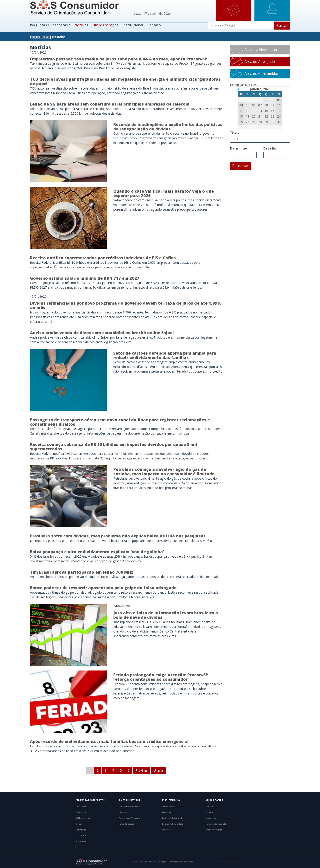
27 (254, 122)
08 (266, 105)
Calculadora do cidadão (130, 807)
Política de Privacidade (173, 818)
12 (248, 111)
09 (272, 105)
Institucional (133, 25)
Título (235, 133)
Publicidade (239, 862)
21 (260, 116)
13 (254, 111)
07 (260, 105)
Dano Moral (81, 812)
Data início (239, 148)
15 (266, 111)
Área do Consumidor (262, 74)
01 (266, 100)
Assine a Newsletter (261, 50)
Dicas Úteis (81, 836)
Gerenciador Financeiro (130, 818)
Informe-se (81, 841)
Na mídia (167, 812)
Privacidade (225, 862)
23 (272, 116)
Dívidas (79, 824)
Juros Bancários (126, 824)
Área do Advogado (260, 62)
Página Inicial (39, 37)
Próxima (142, 770)
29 (266, 122)
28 (260, 122)
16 (272, 111)
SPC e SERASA (81, 807)
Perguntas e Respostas (49, 25)
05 (248, 105)
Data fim (270, 148)
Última (158, 770)
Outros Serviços (105, 25)
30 (272, 122)
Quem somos (169, 807)
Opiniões (166, 830)
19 (248, 116)
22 (266, 116)
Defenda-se (81, 830)
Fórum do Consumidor (216, 824)
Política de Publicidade (173, 824)
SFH (77, 847)
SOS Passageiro (83, 818)
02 (272, 100)
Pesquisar (240, 166)
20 (254, 116)
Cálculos (123, 812)
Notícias (81, 25)
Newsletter (211, 818)
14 (260, 111)
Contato (154, 25)
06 (254, 105)
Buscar (282, 26)
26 (248, 122)
